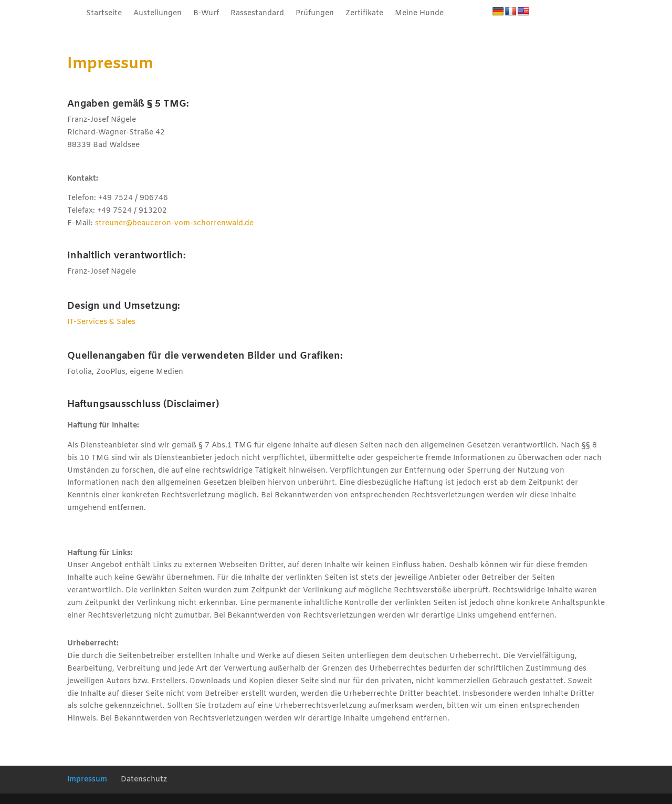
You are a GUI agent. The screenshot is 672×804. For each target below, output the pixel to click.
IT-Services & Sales (101, 322)
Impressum (87, 780)
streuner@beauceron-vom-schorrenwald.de (174, 223)
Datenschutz (144, 780)
